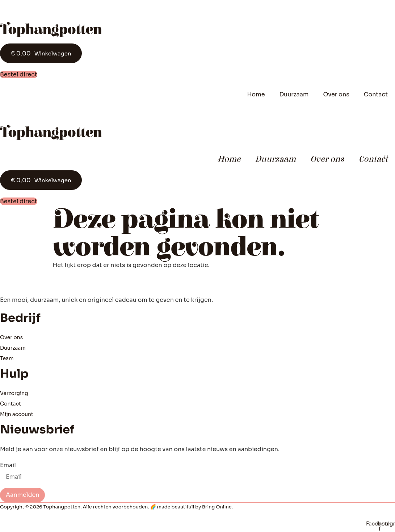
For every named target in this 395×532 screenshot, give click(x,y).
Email (8, 465)
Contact (376, 94)
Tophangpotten (51, 30)
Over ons (336, 94)
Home (256, 94)
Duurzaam (294, 94)
